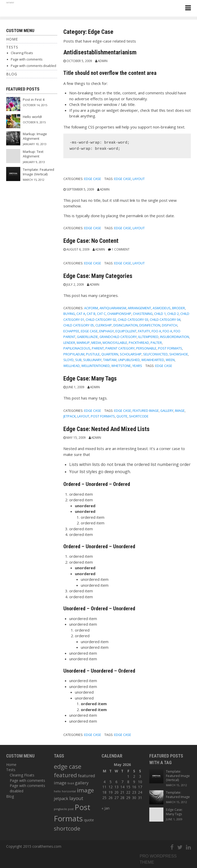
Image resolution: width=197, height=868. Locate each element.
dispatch (170, 325)
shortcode (139, 416)
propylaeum (74, 354)
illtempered (148, 337)
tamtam (110, 360)
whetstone (121, 366)
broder (179, 308)
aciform (91, 308)
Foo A (156, 331)
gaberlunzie (87, 337)
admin (103, 61)
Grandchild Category (118, 337)
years (137, 366)
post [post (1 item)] (71, 809)
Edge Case (93, 179)
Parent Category (120, 348)
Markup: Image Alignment (35, 136)
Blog (12, 74)
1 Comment (121, 249)
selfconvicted (155, 354)
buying (69, 314)
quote (122, 416)
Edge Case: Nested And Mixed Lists (106, 429)
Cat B (91, 314)
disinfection (150, 325)
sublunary (92, 360)
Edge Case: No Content (91, 241)
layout (139, 179)
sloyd (68, 360)
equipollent (126, 331)
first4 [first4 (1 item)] (71, 783)
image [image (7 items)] (85, 790)
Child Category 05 (79, 325)
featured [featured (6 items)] (65, 775)
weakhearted (153, 360)
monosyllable (115, 343)
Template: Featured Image (178, 795)
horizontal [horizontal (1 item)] (69, 791)
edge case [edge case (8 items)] (68, 766)
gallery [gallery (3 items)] (82, 783)
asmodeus (162, 308)
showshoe (179, 354)
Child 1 (160, 314)
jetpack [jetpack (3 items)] (61, 798)
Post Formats (170, 348)
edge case (123, 179)
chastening (143, 314)
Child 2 (173, 314)
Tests (12, 47)
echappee (71, 331)
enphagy (107, 331)
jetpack (70, 416)
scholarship (131, 354)
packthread (139, 343)
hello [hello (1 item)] (57, 791)
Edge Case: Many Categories (98, 276)
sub (78, 360)
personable (146, 348)
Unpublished (129, 360)
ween (170, 360)
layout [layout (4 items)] (76, 798)
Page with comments (27, 59)
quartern (110, 354)
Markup (83, 343)
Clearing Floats (22, 53)
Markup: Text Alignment (33, 154)
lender (69, 343)
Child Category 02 (101, 320)
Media (96, 343)
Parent (98, 348)
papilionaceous (77, 348)
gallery (167, 411)
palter (156, 343)
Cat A (81, 314)
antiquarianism (113, 308)
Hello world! (32, 117)
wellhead (72, 366)
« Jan (106, 808)
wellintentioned (96, 366)
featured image (146, 411)
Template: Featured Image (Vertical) (38, 172)
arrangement (139, 308)
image (180, 411)
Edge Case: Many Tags (90, 378)
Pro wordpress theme (158, 859)
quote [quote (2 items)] (89, 820)
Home (12, 39)
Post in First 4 (34, 99)
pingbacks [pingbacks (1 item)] (60, 809)
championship (119, 314)
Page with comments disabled (33, 66)
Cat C (101, 314)
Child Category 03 (133, 320)
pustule (93, 354)
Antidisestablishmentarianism (100, 52)
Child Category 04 (165, 320)
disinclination (126, 325)
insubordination (175, 337)
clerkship (104, 325)
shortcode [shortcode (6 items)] (67, 828)
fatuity (144, 331)
